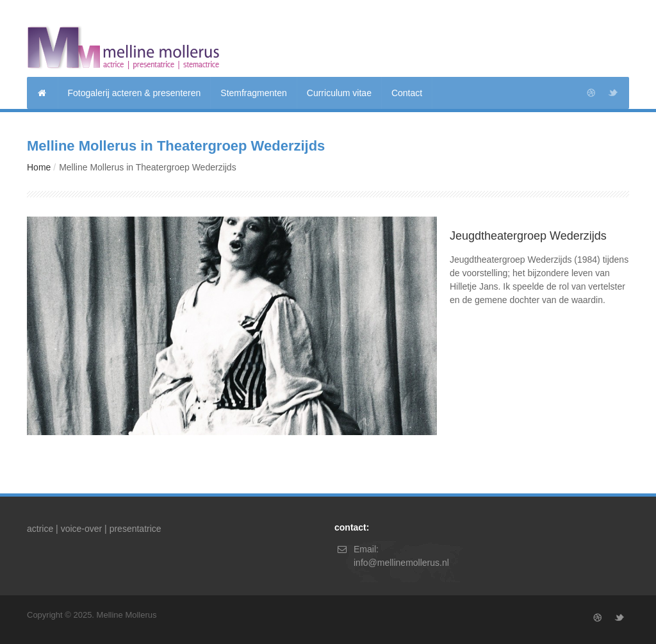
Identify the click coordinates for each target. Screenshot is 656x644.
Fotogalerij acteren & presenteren (135, 93)
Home (39, 167)
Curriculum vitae (339, 93)
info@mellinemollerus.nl (401, 563)
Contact (407, 93)
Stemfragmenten (254, 93)
